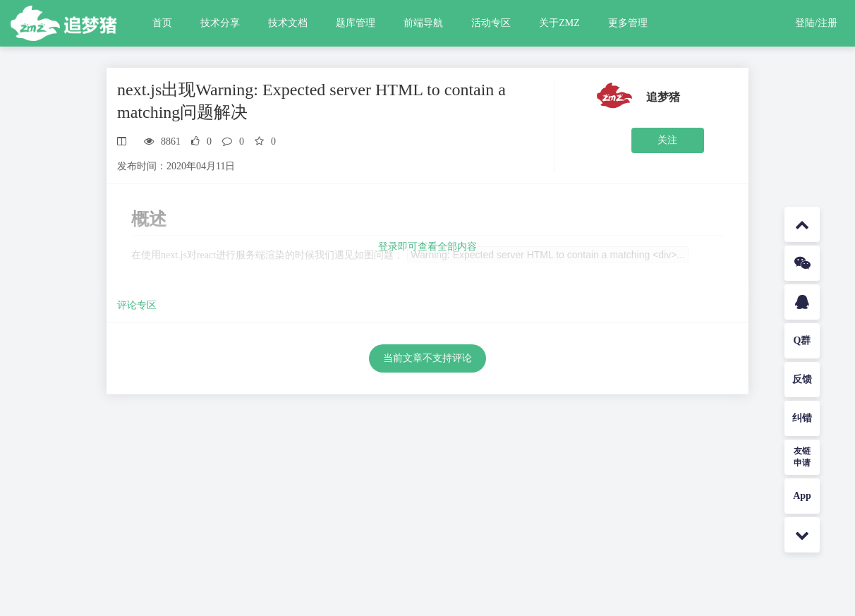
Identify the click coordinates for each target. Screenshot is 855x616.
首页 (162, 23)
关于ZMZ (559, 23)
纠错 (802, 418)
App (802, 496)
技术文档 (288, 23)
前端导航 (423, 23)
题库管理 (356, 23)
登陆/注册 (816, 23)
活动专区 (491, 23)
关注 (667, 140)
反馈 (802, 379)
